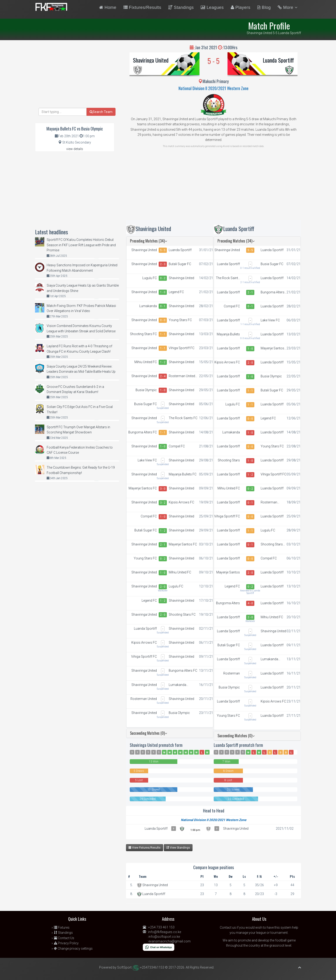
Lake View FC (147, 460)
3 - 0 (163, 489)
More (288, 7)
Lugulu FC (150, 278)
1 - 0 (163, 292)
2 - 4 (163, 376)
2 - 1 (163, 545)
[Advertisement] (213, 187)
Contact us (228, 927)
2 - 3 (163, 264)
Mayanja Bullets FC (183, 474)
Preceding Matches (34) (149, 241)
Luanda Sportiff (278, 60)
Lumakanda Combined (148, 306)
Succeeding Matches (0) (149, 733)
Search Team (101, 112)
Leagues (212, 7)
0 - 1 (163, 306)
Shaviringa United (151, 60)
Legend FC (176, 292)
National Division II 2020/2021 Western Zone (213, 88)
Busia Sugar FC (145, 404)
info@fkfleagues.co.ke (165, 932)
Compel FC (177, 446)
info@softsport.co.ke (164, 937)
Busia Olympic (146, 390)
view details (75, 149)
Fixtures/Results (142, 7)
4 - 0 (250, 603)
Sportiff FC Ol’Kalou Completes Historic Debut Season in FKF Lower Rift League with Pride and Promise (81, 245)
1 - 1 (163, 334)
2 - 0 (163, 587)
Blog (264, 7)
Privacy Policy (66, 943)
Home (108, 7)
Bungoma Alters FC (143, 432)
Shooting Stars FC (143, 334)
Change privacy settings (73, 948)
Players (241, 7)
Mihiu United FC (146, 362)
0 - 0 (163, 320)
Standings (181, 7)
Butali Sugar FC (180, 264)
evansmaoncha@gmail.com (170, 941)
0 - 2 (163, 278)
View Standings (178, 848)
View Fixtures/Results (145, 848)
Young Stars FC (180, 320)
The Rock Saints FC (183, 418)
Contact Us (64, 938)
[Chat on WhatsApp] (159, 947)
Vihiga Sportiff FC (182, 348)
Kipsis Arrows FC (181, 502)
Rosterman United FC (182, 376)
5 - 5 (163, 250)
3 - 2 (163, 503)
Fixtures (62, 927)
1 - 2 (163, 362)
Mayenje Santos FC (143, 488)
